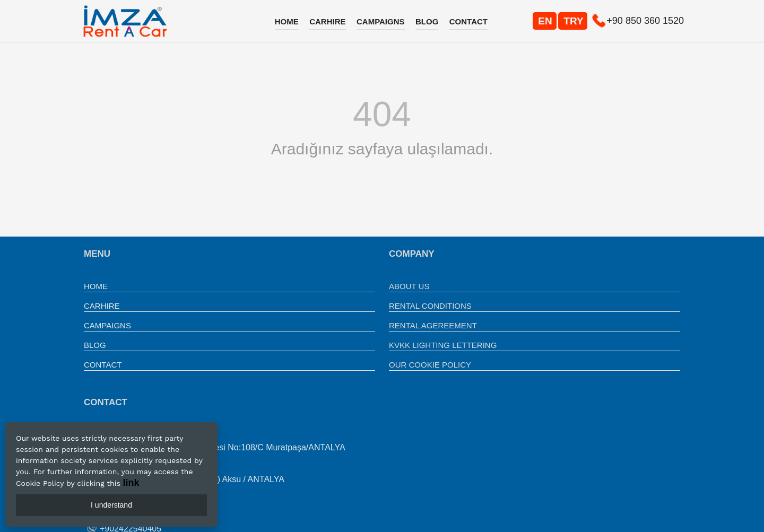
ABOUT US (409, 286)
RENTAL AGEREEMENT (433, 325)
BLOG (427, 21)
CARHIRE (327, 21)
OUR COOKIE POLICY (430, 365)
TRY (573, 21)
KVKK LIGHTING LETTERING (443, 345)
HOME (287, 21)
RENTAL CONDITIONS (430, 306)
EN (545, 21)
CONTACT (468, 21)
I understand (111, 505)
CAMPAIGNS (381, 21)
